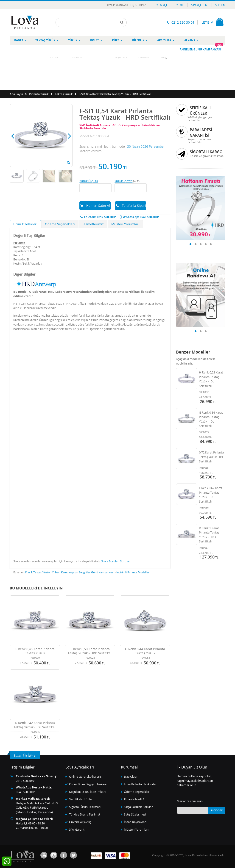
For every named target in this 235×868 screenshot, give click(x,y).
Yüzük (73, 40)
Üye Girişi (161, 5)
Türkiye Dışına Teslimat (85, 814)
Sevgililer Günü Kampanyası (97, 572)
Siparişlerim (199, 5)
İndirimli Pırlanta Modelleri (133, 572)
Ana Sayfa (16, 94)
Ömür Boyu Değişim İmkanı (88, 784)
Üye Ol (179, 5)
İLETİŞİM (207, 22)
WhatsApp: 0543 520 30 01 (139, 217)
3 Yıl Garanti (77, 829)
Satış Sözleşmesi (135, 814)
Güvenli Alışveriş (80, 822)
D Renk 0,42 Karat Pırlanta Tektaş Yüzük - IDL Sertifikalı (35, 725)
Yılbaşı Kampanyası (64, 572)
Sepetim (220, 5)
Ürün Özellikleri (25, 224)
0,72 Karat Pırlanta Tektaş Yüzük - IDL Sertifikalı (211, 457)
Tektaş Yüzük (45, 40)
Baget (19, 40)
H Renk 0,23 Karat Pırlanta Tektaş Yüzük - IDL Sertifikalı (211, 379)
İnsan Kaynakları (135, 822)
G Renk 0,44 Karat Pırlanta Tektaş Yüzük (145, 651)
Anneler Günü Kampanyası (201, 48)
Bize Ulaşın (131, 777)
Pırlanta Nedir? (134, 799)
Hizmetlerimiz (93, 224)
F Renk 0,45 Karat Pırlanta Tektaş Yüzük (35, 651)
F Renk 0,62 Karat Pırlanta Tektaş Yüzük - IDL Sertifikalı (211, 495)
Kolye (95, 40)
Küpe (116, 40)
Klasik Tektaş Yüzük (38, 572)
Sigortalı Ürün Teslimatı (85, 807)
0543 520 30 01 (26, 792)
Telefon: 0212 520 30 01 (98, 217)
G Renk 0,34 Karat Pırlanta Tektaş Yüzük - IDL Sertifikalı (211, 419)
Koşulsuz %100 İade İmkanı (88, 792)
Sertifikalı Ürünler (81, 799)
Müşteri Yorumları (125, 224)
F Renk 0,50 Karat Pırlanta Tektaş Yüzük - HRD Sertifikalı (90, 651)
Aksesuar (164, 40)
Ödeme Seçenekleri (60, 224)
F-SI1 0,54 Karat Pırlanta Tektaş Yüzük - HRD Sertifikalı (115, 94)
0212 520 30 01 (183, 22)
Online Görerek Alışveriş (85, 777)
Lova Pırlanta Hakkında (140, 784)
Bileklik (138, 40)
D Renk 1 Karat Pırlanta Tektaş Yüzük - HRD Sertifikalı (209, 535)
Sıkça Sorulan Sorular (116, 561)
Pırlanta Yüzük (39, 94)
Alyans (190, 40)
